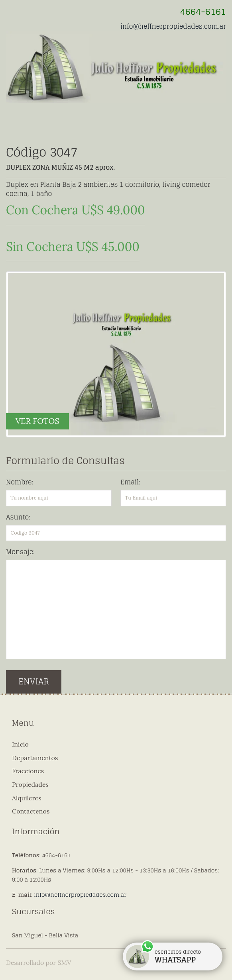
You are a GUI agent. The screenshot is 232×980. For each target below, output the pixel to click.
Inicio (20, 744)
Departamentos (35, 758)
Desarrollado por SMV (39, 962)
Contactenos (31, 811)
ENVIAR (34, 681)
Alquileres (27, 798)
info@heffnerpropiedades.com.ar (173, 26)
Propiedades (30, 784)
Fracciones (28, 771)
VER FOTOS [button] (37, 421)
